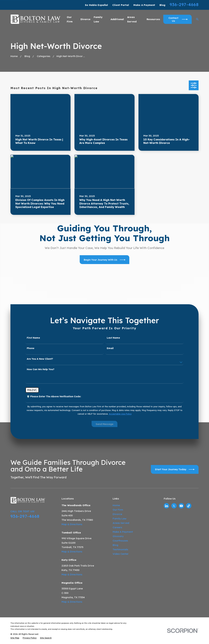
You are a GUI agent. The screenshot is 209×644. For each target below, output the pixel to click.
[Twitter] (174, 506)
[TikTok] (189, 506)
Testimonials (120, 549)
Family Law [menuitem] (98, 19)
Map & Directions (72, 524)
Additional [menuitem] (117, 19)
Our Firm (118, 510)
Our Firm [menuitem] (70, 19)
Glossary (118, 536)
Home (116, 505)
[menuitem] (15, 638)
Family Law (120, 519)
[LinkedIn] (167, 506)
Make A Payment (144, 5)
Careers (117, 527)
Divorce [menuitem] (85, 19)
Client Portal (121, 5)
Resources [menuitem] (153, 19)
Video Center (121, 554)
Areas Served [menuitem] (132, 19)
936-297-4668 (184, 4)
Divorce (117, 514)
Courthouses (120, 541)
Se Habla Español (96, 5)
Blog (162, 5)
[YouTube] (181, 506)
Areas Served (121, 523)
